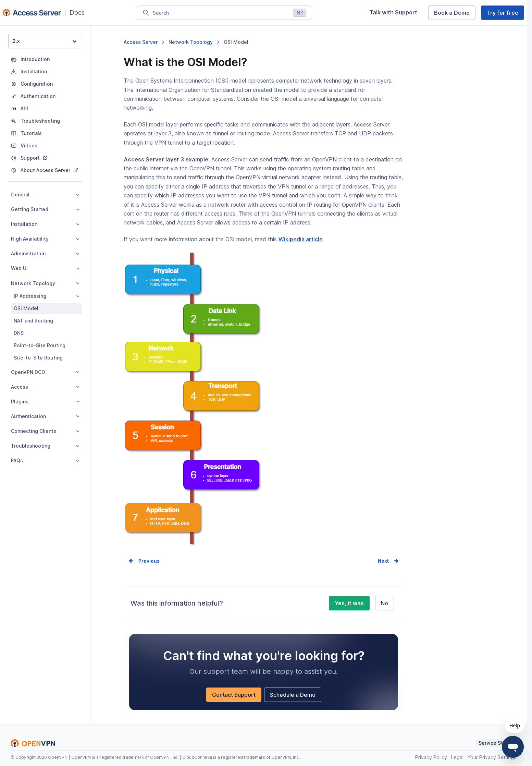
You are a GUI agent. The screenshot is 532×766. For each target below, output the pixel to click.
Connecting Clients (45, 431)
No (385, 603)
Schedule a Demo (293, 695)
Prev (144, 561)
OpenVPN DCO (45, 372)
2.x (45, 41)
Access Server (141, 42)
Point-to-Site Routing (40, 345)
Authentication (45, 416)
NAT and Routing (33, 321)
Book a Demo (452, 13)
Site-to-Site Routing (38, 358)
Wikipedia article (301, 239)
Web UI (45, 268)
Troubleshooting (45, 446)
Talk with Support (393, 12)
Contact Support (234, 695)
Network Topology (45, 283)
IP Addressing (47, 296)
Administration (45, 253)
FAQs (45, 460)
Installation (45, 224)
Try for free (503, 13)
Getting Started (45, 209)
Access (45, 387)
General (45, 194)
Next (383, 561)
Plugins (45, 402)
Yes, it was (349, 603)
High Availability (45, 239)
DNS (19, 333)
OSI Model (26, 308)
